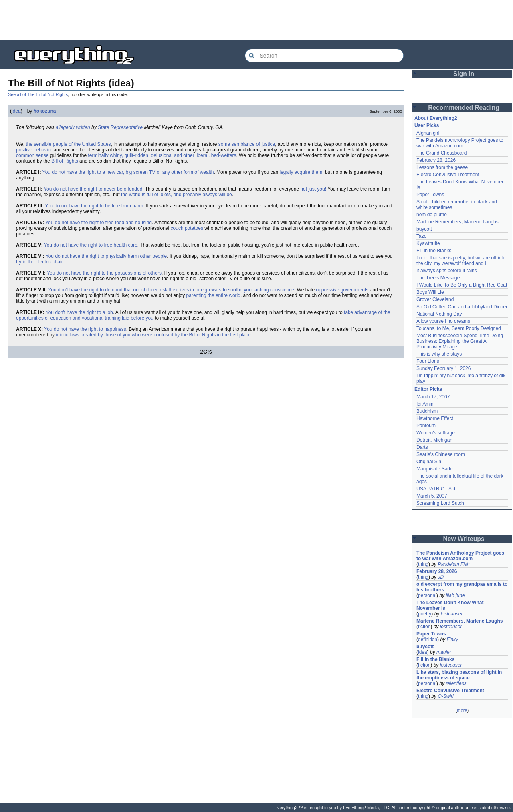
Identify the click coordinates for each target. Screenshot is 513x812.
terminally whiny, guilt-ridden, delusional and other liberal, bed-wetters (162, 155)
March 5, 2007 (432, 496)
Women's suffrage (436, 433)
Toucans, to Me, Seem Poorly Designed (459, 328)
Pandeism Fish (453, 564)
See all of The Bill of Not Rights (38, 94)
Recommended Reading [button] (464, 108)
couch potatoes (187, 228)
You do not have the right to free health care (91, 245)
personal (427, 595)
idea (16, 111)
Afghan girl (428, 133)
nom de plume (432, 215)
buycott (424, 229)
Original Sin (429, 462)
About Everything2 (436, 118)
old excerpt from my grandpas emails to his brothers (462, 587)
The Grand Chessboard (441, 153)
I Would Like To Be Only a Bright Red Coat (462, 285)
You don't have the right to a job (79, 312)
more (462, 710)
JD (441, 577)
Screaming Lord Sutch (440, 503)
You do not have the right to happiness (85, 329)
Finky (452, 639)
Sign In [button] (464, 74)
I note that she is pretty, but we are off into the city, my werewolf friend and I (461, 261)
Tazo (421, 236)
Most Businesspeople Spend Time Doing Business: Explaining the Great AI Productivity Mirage (460, 341)
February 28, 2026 (436, 160)
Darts (422, 447)
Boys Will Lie (430, 292)
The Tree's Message (438, 278)
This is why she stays (439, 354)
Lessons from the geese (442, 167)
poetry (425, 614)
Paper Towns (430, 195)
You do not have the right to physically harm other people (106, 256)
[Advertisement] (256, 20)
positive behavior (34, 150)
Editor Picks (428, 389)
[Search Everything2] (324, 56)
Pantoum (426, 426)
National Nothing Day (439, 314)
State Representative (120, 127)
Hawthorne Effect (435, 418)
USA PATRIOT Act (436, 489)
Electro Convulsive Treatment (448, 175)
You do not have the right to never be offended (93, 189)
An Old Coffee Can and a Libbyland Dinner (462, 307)
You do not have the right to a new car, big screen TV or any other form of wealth (128, 172)
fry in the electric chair (39, 262)
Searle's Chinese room (441, 454)
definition (428, 639)
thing (423, 564)
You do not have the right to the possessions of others (104, 273)
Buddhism (427, 411)
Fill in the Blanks (434, 251)
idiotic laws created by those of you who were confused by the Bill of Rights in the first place (153, 335)
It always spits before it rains (447, 271)
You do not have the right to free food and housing (99, 223)
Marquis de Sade (435, 469)
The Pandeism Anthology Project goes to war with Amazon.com (460, 143)
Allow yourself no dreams (443, 321)
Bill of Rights (65, 161)
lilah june (455, 595)
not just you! (313, 189)
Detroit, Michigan (434, 440)
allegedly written (73, 127)
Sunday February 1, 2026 (443, 368)
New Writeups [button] (464, 539)
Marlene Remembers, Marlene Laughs (457, 222)
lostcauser (452, 614)
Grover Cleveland (435, 299)
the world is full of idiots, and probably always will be (177, 195)
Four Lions (428, 361)
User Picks (427, 125)
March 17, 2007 (433, 397)
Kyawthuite (428, 243)
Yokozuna (45, 111)
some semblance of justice (247, 144)
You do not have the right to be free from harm (94, 206)
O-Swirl (445, 696)
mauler (444, 652)
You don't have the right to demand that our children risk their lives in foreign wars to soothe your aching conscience (171, 290)
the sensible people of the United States (68, 144)
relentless (456, 683)
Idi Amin (425, 404)
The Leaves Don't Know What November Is (450, 605)
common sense (32, 155)
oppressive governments (342, 290)
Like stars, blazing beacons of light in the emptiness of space (459, 675)
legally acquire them (301, 172)
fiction (424, 627)
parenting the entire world (213, 295)
